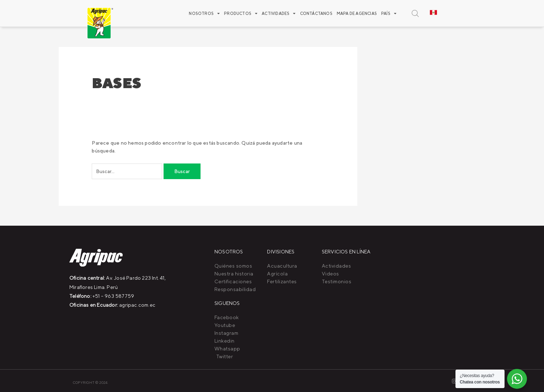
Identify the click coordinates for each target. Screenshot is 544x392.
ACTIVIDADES (279, 13)
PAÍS (389, 13)
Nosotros (204, 13)
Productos (241, 13)
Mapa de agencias (357, 13)
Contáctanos (316, 13)
